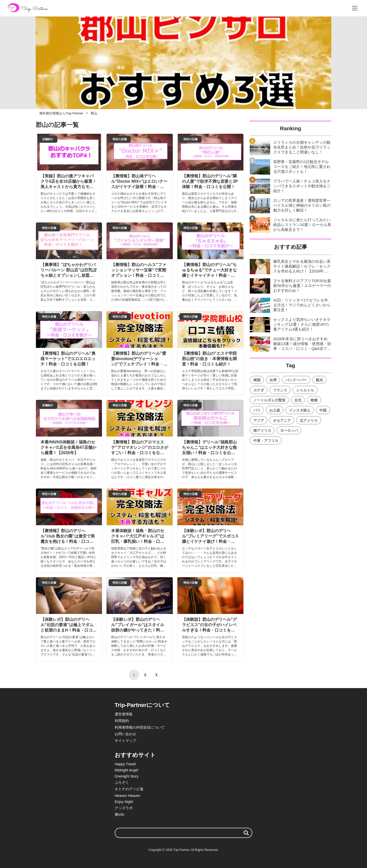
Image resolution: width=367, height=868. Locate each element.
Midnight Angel (126, 770)
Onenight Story (127, 776)
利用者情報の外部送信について (140, 727)
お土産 (275, 410)
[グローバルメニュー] (355, 8)
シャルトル (305, 390)
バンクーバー (296, 380)
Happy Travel (125, 764)
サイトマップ (125, 741)
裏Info (119, 814)
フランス (280, 390)
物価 (314, 400)
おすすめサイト (135, 755)
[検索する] (246, 833)
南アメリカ (262, 430)
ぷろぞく (122, 782)
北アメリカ (309, 420)
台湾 (273, 380)
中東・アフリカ (266, 441)
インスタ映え (300, 410)
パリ (257, 410)
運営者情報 (124, 714)
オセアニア (282, 420)
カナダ (259, 390)
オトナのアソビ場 (129, 789)
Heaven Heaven (127, 796)
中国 (323, 410)
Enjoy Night (124, 802)
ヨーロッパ (289, 430)
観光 (319, 380)
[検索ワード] (183, 833)
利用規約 (122, 721)
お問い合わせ (125, 734)
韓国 (257, 380)
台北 (298, 400)
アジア (259, 420)
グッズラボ (124, 808)
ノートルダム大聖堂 (269, 400)
